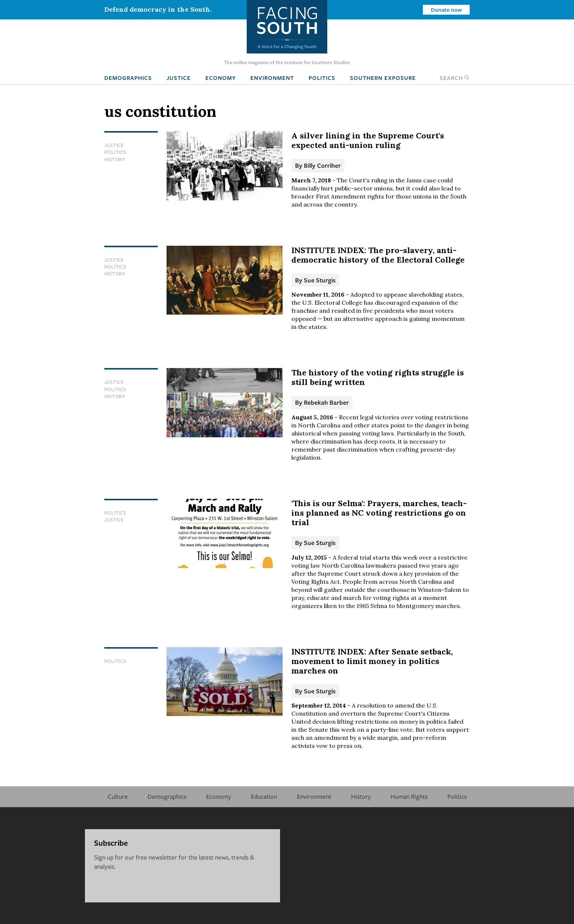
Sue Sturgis (320, 280)
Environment (272, 78)
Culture (118, 796)
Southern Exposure (383, 78)
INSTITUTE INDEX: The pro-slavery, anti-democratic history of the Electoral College (378, 255)
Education (264, 796)
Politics (322, 78)
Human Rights (409, 796)
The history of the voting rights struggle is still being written (378, 377)
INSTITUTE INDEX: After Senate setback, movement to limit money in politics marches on (372, 661)
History (115, 159)
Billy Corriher (322, 165)
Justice (179, 78)
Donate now (446, 10)
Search (455, 78)
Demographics (128, 78)
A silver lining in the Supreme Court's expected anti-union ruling (368, 140)
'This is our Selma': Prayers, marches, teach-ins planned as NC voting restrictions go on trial (379, 513)
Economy (221, 78)
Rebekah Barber (326, 402)
